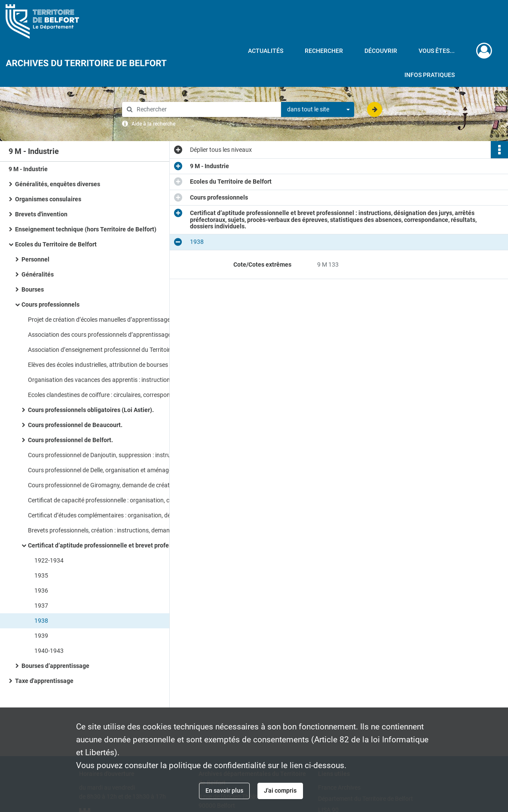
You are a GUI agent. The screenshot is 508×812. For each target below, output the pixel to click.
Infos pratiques (430, 75)
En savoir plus (224, 790)
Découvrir (381, 51)
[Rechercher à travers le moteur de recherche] (206, 109)
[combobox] (318, 110)
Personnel (35, 259)
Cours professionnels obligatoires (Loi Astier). (91, 410)
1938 (41, 621)
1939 (41, 636)
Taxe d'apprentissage (44, 681)
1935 (41, 575)
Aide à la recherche (153, 124)
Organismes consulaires (48, 199)
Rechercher (324, 51)
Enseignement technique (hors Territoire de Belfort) (86, 229)
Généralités (38, 274)
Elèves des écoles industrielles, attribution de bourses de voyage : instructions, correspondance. (114, 365)
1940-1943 (49, 651)
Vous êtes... (437, 51)
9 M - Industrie (28, 169)
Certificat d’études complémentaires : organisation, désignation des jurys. (114, 515)
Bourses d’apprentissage (55, 666)
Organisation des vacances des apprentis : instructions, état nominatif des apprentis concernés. (114, 380)
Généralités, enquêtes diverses (58, 184)
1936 (41, 591)
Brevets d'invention (41, 214)
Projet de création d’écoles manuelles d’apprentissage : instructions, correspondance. (114, 320)
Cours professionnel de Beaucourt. (75, 425)
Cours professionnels (50, 304)
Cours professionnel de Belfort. (70, 440)
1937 (41, 606)
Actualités (266, 51)
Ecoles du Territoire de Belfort (56, 244)
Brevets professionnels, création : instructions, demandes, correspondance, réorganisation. (114, 530)
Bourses (33, 289)
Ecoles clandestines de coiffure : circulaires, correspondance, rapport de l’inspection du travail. (114, 395)
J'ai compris (280, 790)
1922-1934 (49, 560)
